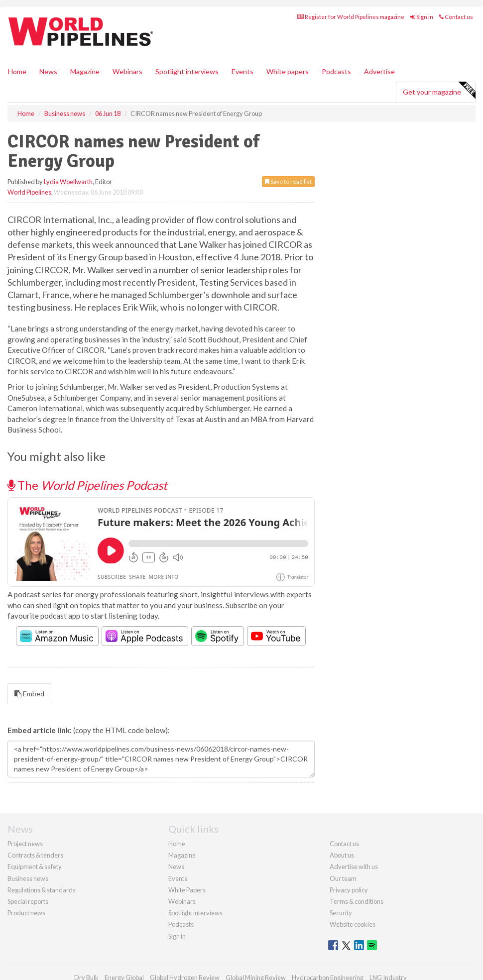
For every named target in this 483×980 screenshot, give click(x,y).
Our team (343, 878)
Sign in (422, 17)
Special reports (28, 901)
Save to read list (288, 181)
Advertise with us (354, 867)
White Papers (187, 890)
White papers (288, 71)
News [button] (48, 71)
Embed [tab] (29, 694)
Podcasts (336, 71)
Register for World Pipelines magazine (351, 17)
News (176, 867)
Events (242, 71)
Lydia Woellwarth (68, 182)
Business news (28, 878)
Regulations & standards (42, 890)
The (87, 485)
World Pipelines (29, 192)
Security (341, 913)
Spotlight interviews (187, 71)
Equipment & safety (35, 867)
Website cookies (353, 924)
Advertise (379, 71)
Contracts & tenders (35, 855)
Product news (26, 913)
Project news (25, 844)
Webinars (127, 71)
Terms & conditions (357, 901)
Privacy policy (349, 890)
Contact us (456, 17)
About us (342, 855)
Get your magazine (439, 91)
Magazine (85, 71)
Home (17, 71)
